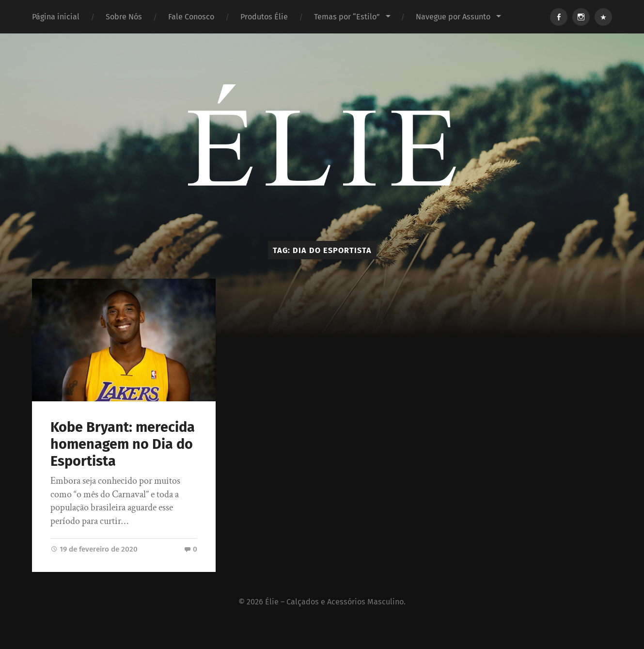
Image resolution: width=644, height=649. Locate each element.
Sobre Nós (124, 17)
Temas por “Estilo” (347, 17)
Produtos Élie (264, 17)
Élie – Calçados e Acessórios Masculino (334, 602)
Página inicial (56, 17)
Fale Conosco (191, 17)
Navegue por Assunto (453, 17)
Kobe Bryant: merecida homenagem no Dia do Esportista (123, 444)
